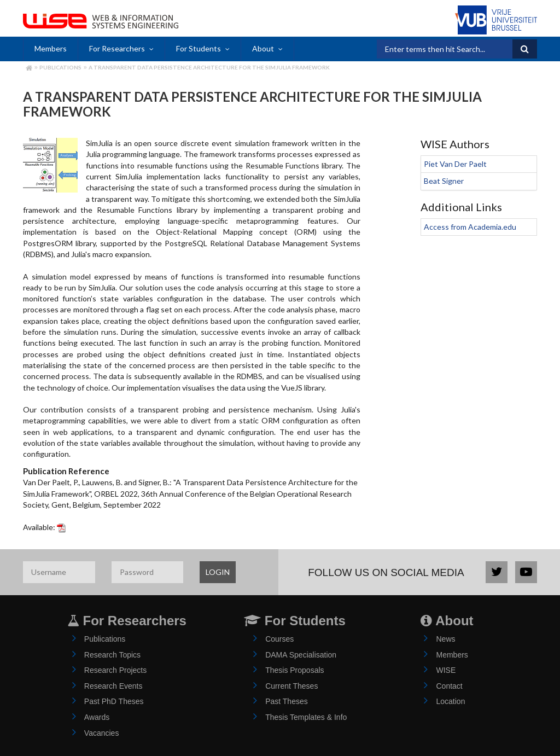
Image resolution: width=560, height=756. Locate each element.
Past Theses (287, 701)
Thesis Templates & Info (306, 717)
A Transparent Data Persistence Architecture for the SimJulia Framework (209, 67)
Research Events (113, 686)
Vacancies (102, 733)
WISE (446, 670)
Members (51, 48)
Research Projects (115, 670)
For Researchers (117, 48)
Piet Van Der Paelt (455, 164)
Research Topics (112, 655)
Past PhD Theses (114, 701)
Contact (449, 686)
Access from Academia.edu (470, 227)
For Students (199, 48)
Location (450, 701)
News (445, 639)
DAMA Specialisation (301, 655)
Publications (60, 67)
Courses (279, 639)
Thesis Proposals (294, 670)
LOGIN (218, 572)
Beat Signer (444, 181)
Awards (97, 717)
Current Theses (291, 686)
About (263, 48)
